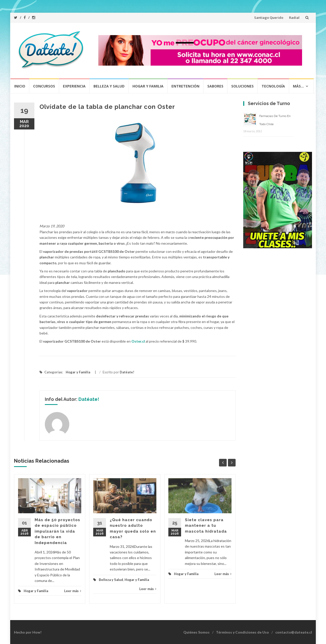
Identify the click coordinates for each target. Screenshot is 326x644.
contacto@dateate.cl (294, 632)
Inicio (20, 86)
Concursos (44, 86)
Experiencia (74, 86)
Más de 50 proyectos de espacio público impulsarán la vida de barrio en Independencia (57, 531)
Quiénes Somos (196, 632)
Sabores (215, 86)
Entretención (185, 86)
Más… (298, 86)
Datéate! (127, 372)
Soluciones (242, 86)
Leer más (73, 591)
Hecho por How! (28, 632)
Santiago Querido (269, 18)
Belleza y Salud (109, 86)
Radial (294, 18)
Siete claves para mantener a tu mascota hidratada (206, 526)
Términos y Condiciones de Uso (242, 632)
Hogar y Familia (148, 86)
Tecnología (273, 86)
